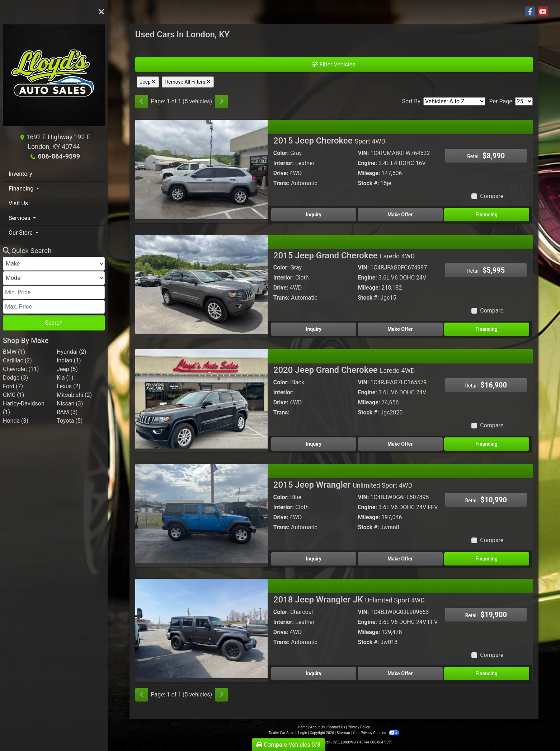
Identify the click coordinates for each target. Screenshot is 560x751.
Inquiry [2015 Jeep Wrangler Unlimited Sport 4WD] (314, 559)
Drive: (281, 173)
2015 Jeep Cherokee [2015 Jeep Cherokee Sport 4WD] (330, 141)
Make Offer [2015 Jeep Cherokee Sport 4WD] (400, 215)
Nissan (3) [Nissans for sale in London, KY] (70, 403)
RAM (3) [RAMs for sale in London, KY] (67, 412)
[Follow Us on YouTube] (543, 12)
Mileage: (369, 173)
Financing (486, 215)
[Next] (221, 102)
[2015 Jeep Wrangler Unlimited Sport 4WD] (201, 513)
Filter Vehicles (334, 64)
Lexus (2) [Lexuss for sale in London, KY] (69, 386)
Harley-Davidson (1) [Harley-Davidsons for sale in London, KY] (24, 408)
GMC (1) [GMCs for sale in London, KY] (13, 395)
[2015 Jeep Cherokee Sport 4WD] (201, 169)
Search (54, 323)
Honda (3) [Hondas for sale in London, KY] (16, 421)
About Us (318, 727)
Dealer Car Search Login (288, 733)
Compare (492, 196)
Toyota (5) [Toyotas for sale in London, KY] (70, 421)
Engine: (367, 163)
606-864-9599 (59, 156)
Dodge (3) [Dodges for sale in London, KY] (15, 378)
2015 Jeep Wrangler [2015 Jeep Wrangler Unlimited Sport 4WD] (343, 485)
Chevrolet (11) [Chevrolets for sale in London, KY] (21, 369)
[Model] (54, 278)
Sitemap (343, 733)
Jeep (148, 82)
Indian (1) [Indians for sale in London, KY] (69, 360)
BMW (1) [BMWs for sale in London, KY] (14, 352)
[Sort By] (454, 101)
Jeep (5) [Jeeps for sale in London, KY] (67, 369)
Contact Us (336, 727)
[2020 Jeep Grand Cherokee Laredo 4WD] (201, 398)
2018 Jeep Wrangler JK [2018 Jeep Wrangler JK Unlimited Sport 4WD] (349, 600)
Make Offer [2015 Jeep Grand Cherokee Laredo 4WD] (400, 329)
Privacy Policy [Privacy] (359, 727)
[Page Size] (524, 101)
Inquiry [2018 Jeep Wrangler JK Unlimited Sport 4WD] (314, 673)
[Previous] (142, 102)
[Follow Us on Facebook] (530, 12)
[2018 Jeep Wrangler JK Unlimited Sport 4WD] (201, 628)
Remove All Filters (188, 82)
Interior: (284, 163)
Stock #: (368, 183)
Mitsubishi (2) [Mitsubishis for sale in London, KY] (74, 395)
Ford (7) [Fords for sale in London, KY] (13, 386)
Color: (281, 153)
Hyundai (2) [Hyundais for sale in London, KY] (71, 352)
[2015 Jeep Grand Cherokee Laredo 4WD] (201, 284)
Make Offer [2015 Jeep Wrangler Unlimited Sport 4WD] (400, 559)
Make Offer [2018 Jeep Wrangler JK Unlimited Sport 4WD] (400, 673)
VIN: (363, 153)
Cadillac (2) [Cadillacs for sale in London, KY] (17, 360)
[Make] (54, 264)
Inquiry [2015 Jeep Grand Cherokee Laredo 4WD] (314, 329)
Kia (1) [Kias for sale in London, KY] (65, 378)
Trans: (281, 183)
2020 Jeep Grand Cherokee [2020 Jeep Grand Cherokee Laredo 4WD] (344, 370)
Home (303, 727)
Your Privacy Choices (376, 733)
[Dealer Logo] (54, 78)
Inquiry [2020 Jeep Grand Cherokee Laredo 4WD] (314, 444)
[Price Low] (54, 292)
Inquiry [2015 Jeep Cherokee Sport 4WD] (314, 215)
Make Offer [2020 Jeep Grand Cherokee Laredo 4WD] (400, 444)
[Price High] (54, 307)
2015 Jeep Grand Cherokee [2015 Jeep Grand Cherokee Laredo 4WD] (344, 255)
